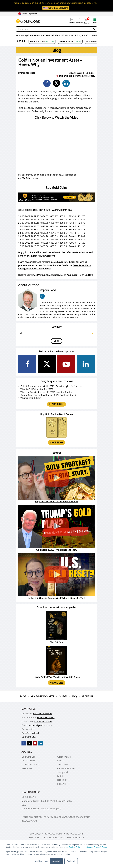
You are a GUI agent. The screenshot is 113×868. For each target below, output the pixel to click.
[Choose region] (27, 14)
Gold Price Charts (43, 696)
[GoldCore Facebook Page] (27, 364)
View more (57, 683)
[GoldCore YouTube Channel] (66, 364)
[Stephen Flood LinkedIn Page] (42, 296)
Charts (72, 21)
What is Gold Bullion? (31, 398)
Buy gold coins (53, 834)
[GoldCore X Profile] (47, 364)
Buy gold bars (75, 834)
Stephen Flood (28, 73)
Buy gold (35, 834)
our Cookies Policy (73, 847)
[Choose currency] (21, 41)
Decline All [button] (71, 861)
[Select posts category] (56, 333)
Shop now (56, 443)
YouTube (27, 178)
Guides (63, 696)
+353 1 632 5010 (46, 717)
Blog (23, 696)
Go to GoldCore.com (56, 8)
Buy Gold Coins (56, 188)
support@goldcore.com (28, 35)
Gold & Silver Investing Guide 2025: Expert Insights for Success (51, 386)
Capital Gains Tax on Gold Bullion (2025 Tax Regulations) (48, 395)
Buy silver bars (75, 837)
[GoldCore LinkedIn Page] (86, 364)
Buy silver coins (53, 837)
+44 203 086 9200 (55, 35)
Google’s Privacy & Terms (96, 847)
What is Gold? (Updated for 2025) (37, 389)
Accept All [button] (56, 861)
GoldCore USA (29, 737)
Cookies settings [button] (42, 861)
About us (87, 696)
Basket (87, 21)
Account (79, 21)
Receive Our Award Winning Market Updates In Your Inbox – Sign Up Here (56, 275)
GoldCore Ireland (30, 733)
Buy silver (35, 837)
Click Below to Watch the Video (56, 118)
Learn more (56, 404)
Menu (95, 21)
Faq (74, 696)
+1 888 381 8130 (43, 721)
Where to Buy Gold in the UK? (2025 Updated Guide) (46, 392)
